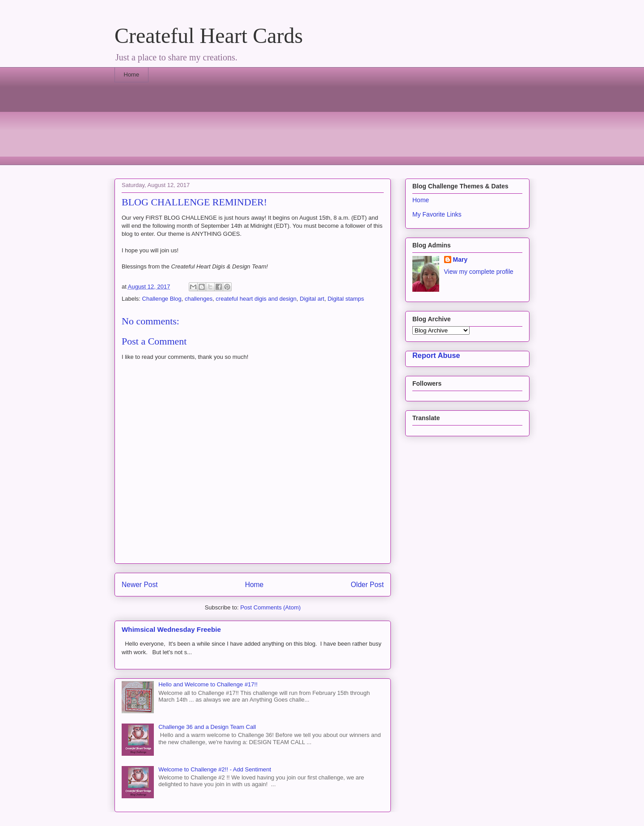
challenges (199, 299)
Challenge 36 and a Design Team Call (207, 727)
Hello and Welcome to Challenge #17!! (208, 684)
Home (132, 75)
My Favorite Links (437, 214)
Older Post (367, 585)
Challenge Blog (162, 299)
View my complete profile (479, 272)
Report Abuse (436, 355)
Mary (460, 260)
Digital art (312, 299)
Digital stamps (346, 299)
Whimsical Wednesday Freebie (171, 629)
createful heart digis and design (256, 299)
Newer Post (140, 585)
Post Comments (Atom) (270, 607)
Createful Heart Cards (209, 36)
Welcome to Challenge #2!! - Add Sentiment (215, 769)
